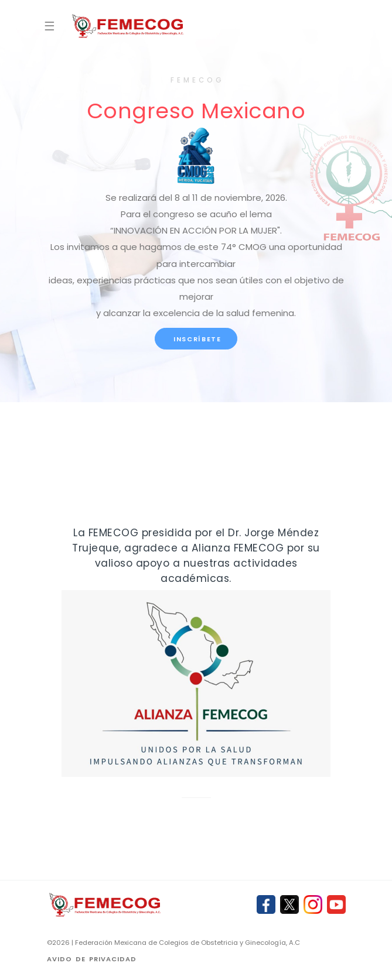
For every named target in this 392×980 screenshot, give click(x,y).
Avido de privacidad (92, 959)
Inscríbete (196, 339)
